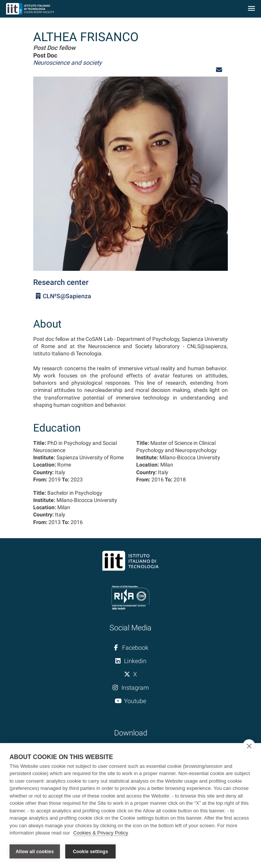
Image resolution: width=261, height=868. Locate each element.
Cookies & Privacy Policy (101, 833)
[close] (249, 746)
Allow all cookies (35, 852)
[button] (219, 70)
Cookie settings (90, 852)
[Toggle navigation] (251, 9)
